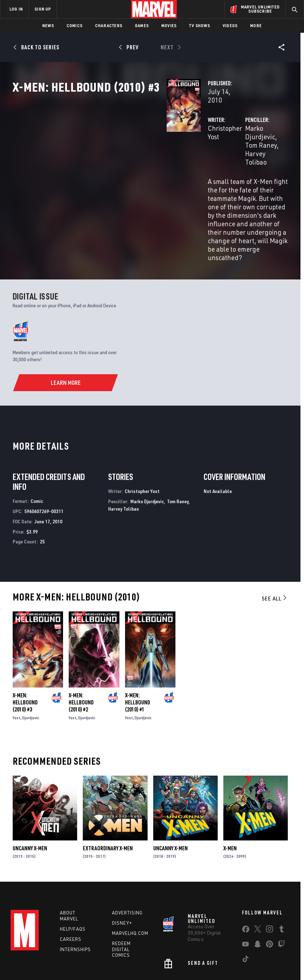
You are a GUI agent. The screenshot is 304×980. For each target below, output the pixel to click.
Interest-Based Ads (133, 963)
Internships (75, 898)
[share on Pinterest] (269, 894)
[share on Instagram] (269, 879)
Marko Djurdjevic (216, 151)
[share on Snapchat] (258, 894)
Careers (71, 887)
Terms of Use (26, 954)
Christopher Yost (123, 151)
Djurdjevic (31, 664)
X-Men (230, 795)
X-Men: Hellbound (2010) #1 (138, 649)
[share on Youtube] (246, 894)
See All (275, 545)
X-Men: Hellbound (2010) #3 (25, 649)
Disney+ (122, 871)
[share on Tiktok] (246, 909)
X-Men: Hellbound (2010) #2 (81, 649)
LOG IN (16, 9)
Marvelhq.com (130, 881)
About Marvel (69, 864)
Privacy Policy (58, 954)
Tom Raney (260, 151)
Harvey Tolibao (213, 159)
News (48, 26)
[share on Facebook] (246, 879)
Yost (17, 664)
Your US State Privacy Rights (105, 954)
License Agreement (269, 954)
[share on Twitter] (258, 879)
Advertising (127, 861)
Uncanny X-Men (30, 795)
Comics (75, 26)
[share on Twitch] (281, 894)
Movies (169, 26)
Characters (109, 26)
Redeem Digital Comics (121, 898)
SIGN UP (43, 9)
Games (142, 26)
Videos (230, 26)
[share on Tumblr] (281, 879)
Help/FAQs (73, 877)
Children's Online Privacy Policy (214, 954)
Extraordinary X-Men (108, 795)
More (256, 26)
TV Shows (200, 26)
